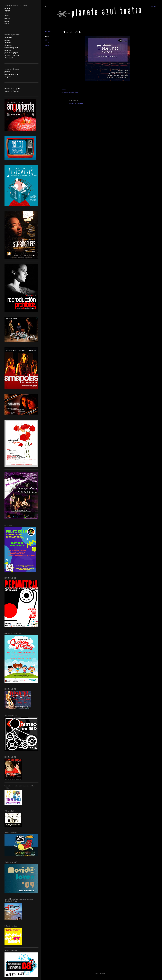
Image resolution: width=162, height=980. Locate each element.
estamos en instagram (12, 89)
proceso (7, 40)
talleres (47, 46)
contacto (7, 24)
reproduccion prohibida (12, 48)
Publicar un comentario (76, 104)
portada (7, 8)
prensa (7, 21)
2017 (46, 40)
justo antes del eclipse (12, 55)
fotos (6, 13)
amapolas (8, 50)
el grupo (7, 11)
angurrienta (8, 37)
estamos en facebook (12, 91)
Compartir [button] (48, 31)
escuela (47, 43)
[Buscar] (154, 7)
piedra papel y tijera (11, 53)
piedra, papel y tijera (11, 74)
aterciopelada (9, 58)
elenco (7, 16)
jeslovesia (8, 42)
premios (7, 18)
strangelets (8, 45)
